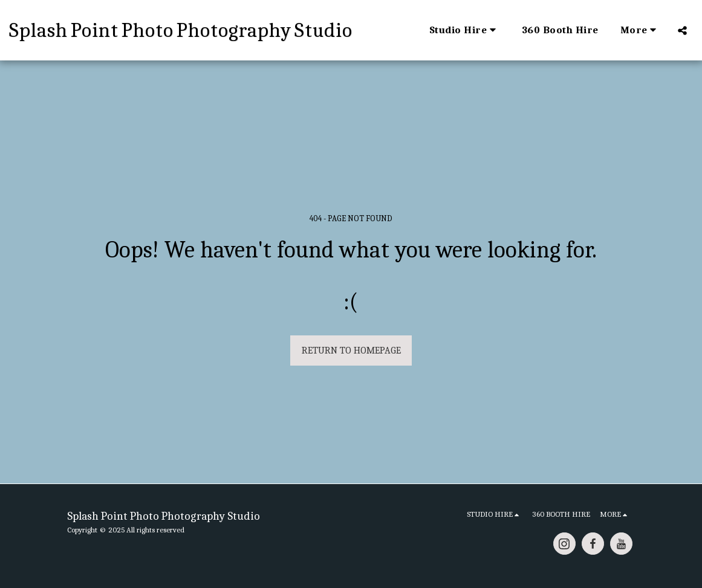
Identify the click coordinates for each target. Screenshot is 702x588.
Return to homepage (351, 351)
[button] (465, 30)
